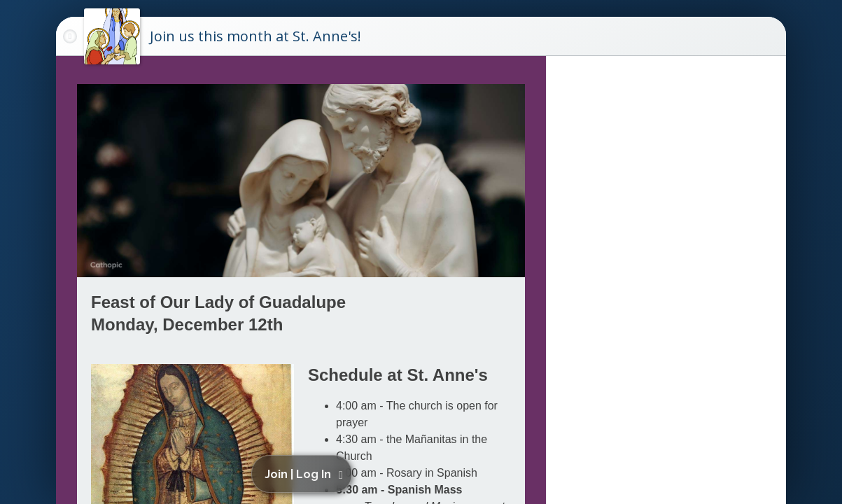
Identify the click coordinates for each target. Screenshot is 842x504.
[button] (304, 474)
